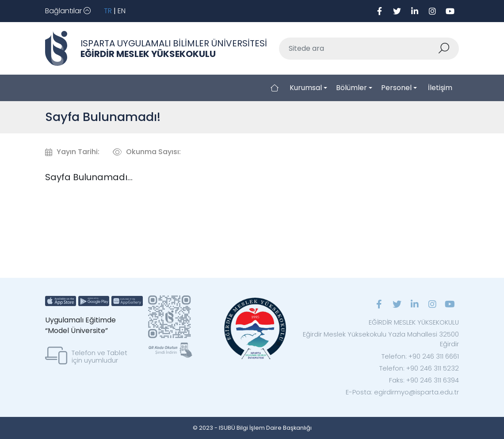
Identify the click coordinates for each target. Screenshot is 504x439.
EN (122, 11)
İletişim (440, 88)
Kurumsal (306, 88)
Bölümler (351, 88)
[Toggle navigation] (68, 11)
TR (108, 11)
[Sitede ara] (359, 49)
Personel (396, 88)
